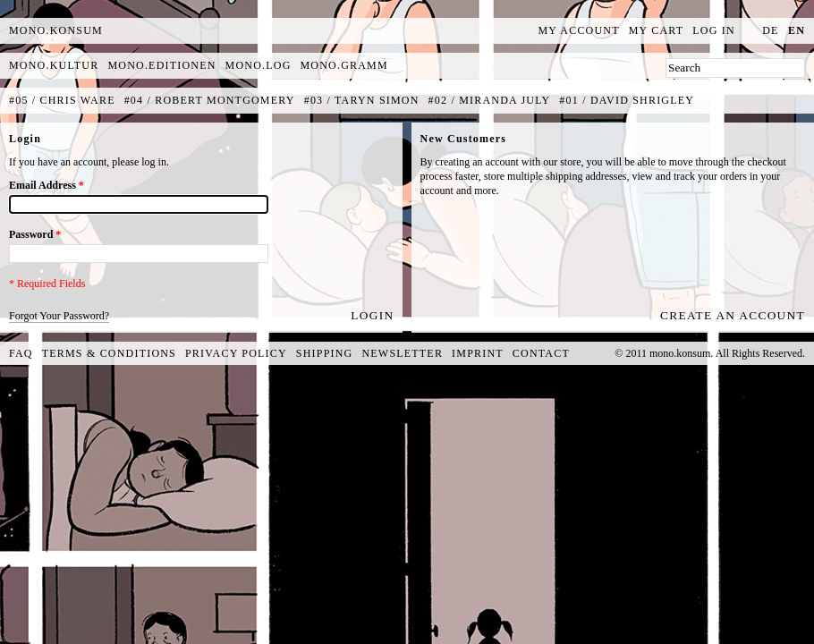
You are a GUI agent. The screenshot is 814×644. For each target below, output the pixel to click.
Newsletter (402, 353)
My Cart (657, 30)
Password (35, 234)
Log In (714, 30)
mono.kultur (54, 65)
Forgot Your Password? (59, 316)
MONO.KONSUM (56, 30)
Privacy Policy (236, 353)
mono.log (259, 65)
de (770, 30)
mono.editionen (161, 65)
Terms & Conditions (109, 353)
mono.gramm (344, 65)
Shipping (325, 353)
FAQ (21, 353)
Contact (541, 353)
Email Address (47, 185)
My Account (579, 30)
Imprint (478, 353)
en (797, 30)
